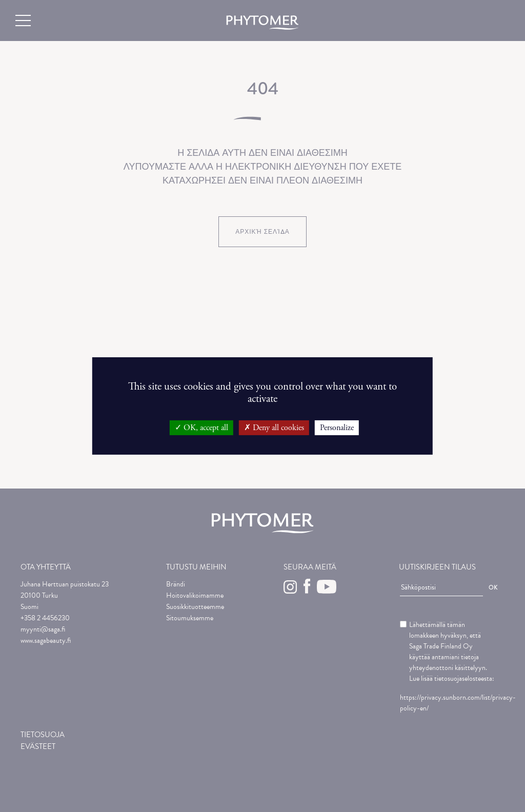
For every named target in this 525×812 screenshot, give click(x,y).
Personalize (337, 428)
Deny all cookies (274, 428)
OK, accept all (201, 428)
